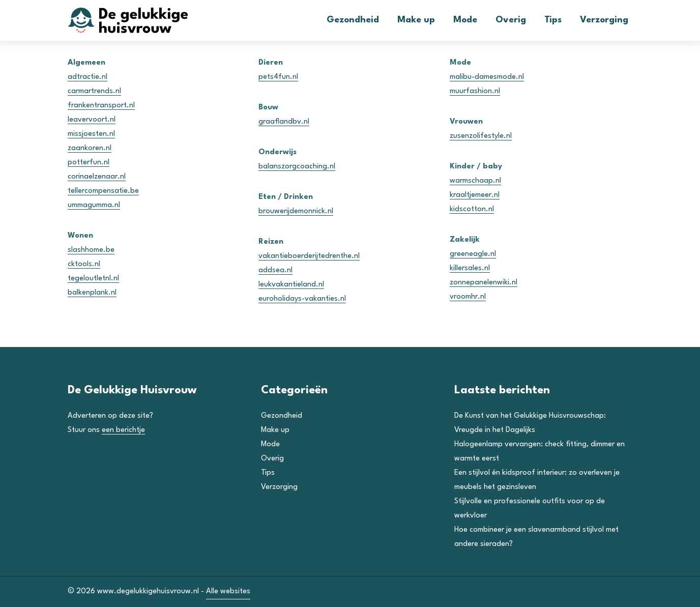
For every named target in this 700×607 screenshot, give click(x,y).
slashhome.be (91, 250)
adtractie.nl (87, 77)
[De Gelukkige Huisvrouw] (144, 20)
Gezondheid (353, 20)
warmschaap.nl (475, 181)
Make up (416, 20)
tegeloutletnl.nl (93, 279)
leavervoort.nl (92, 120)
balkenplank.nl (92, 293)
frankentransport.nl (101, 106)
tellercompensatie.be (103, 191)
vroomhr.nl (468, 297)
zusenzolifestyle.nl (481, 136)
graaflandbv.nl (284, 122)
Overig (511, 20)
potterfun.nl (89, 163)
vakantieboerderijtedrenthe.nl (309, 256)
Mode (465, 20)
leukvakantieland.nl (291, 285)
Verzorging (604, 20)
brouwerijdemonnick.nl (296, 211)
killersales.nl (470, 268)
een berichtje (123, 430)
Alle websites (228, 591)
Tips (553, 20)
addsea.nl (275, 270)
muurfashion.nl (475, 91)
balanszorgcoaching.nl (297, 167)
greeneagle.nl (473, 254)
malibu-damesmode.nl (487, 77)
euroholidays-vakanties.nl (302, 299)
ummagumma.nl (94, 205)
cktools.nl (84, 264)
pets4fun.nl (278, 77)
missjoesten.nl (91, 134)
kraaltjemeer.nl (475, 195)
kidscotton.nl (472, 209)
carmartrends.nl (94, 91)
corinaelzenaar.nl (97, 177)
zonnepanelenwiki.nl (484, 283)
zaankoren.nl (90, 148)
